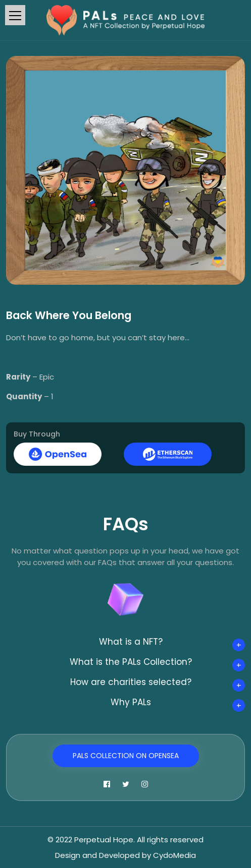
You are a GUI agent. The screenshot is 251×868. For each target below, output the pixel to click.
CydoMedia (174, 855)
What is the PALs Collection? (131, 662)
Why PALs (131, 702)
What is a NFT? (131, 642)
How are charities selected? (131, 682)
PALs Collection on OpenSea (126, 756)
